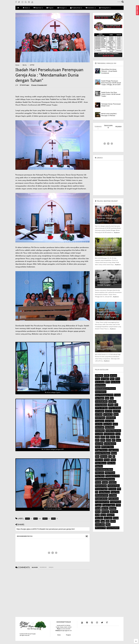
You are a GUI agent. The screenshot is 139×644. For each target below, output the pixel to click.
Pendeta (105, 482)
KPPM (103, 440)
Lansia (118, 440)
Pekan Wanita (100, 476)
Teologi (116, 518)
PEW (119, 489)
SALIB (97, 515)
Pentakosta (113, 482)
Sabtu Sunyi (114, 512)
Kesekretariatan (109, 434)
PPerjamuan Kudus (102, 495)
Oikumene (104, 456)
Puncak (98, 508)
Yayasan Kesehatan (113, 528)
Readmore (117, 233)
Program (50, 8)
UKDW (113, 521)
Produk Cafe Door (101, 499)
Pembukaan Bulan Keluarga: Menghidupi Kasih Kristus (107, 218)
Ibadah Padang (100, 418)
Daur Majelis (100, 398)
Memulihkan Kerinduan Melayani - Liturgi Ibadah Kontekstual (109, 71)
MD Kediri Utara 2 (108, 447)
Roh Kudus (105, 512)
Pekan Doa (99, 466)
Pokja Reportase (104, 492)
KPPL (97, 440)
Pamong (107, 460)
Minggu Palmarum (101, 450)
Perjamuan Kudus (114, 486)
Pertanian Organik (101, 489)
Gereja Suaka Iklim (101, 401)
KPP (118, 437)
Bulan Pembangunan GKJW (104, 395)
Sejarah (103, 515)
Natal (97, 456)
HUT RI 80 (99, 414)
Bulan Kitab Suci (101, 392)
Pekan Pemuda (110, 473)
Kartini (115, 424)
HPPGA (111, 405)
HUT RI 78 (109, 411)
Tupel (103, 521)
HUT (116, 405)
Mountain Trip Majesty (103, 453)
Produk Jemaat (76, 8)
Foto (112, 398)
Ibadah (116, 414)
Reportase (38, 8)
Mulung (114, 453)
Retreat (98, 512)
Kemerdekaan (100, 431)
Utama (26, 8)
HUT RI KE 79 (108, 414)
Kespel (118, 434)
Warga (108, 524)
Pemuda (98, 482)
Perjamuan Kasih (101, 486)
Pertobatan (112, 489)
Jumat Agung (110, 421)
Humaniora (91, 8)
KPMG (113, 437)
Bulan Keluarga (100, 385)
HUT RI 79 (117, 411)
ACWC (107, 375)
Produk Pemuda (115, 502)
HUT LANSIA (100, 411)
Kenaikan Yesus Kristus (113, 431)
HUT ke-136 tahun (115, 408)
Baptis (112, 379)
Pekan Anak (111, 463)
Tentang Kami (105, 8)
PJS (97, 492)
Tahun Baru (99, 518)
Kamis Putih (108, 424)
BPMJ (108, 382)
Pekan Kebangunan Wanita (104, 469)
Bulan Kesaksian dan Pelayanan (105, 388)
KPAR (97, 437)
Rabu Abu (105, 508)
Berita (25, 65)
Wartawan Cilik (100, 528)
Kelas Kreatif (100, 427)
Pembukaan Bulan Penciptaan (105, 479)
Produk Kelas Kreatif (102, 502)
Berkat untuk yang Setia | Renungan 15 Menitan (109, 114)
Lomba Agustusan (110, 443)
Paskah (113, 460)
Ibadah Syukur (111, 418)
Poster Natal (115, 492)
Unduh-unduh (100, 524)
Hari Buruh (112, 401)
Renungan (62, 8)
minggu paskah (113, 450)
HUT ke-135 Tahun (101, 408)
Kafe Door (99, 424)
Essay (107, 398)
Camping (117, 395)
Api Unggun (105, 379)
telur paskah (108, 518)
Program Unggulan (109, 505)
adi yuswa (113, 375)
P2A (110, 456)
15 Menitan (99, 375)
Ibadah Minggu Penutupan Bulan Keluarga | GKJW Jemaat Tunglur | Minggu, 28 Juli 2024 (111, 83)
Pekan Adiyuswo (101, 463)
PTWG (118, 505)
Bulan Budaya (115, 382)
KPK (108, 437)
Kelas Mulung (110, 427)
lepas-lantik (99, 443)
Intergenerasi (100, 421)
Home (17, 65)
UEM (108, 521)
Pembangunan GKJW (112, 476)
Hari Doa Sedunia (101, 405)
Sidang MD (111, 515)
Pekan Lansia (100, 473)
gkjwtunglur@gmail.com (65, 631)
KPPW (32, 65)
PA (114, 456)
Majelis (98, 447)
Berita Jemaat (100, 382)
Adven (98, 379)
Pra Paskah (113, 495)
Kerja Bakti (99, 434)
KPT (114, 440)
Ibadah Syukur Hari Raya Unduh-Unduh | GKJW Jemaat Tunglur (111, 94)
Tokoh (97, 521)
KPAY (103, 437)
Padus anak (99, 460)
